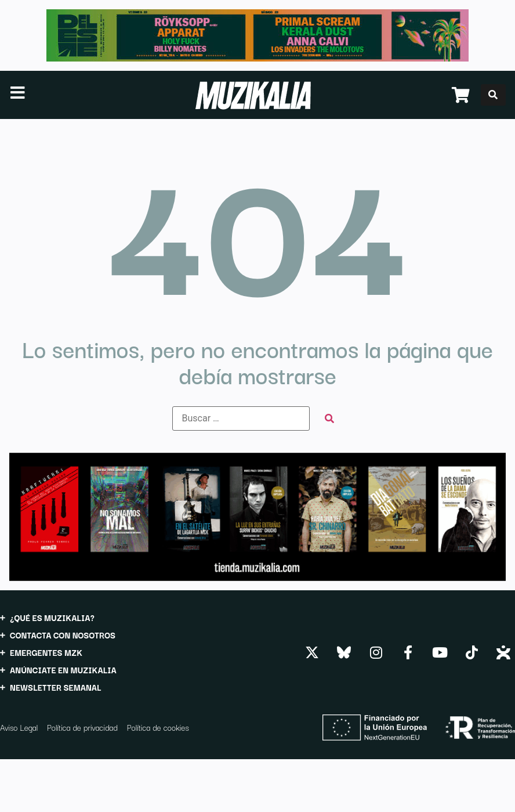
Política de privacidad (82, 727)
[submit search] (329, 419)
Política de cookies (158, 727)
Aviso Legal (19, 727)
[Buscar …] (241, 418)
